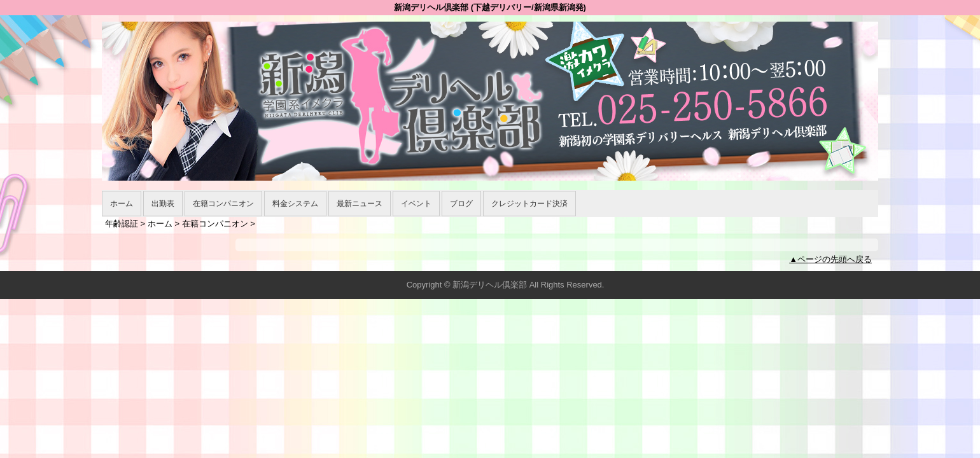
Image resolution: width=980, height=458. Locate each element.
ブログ (461, 204)
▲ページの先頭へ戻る (830, 259)
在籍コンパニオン (223, 204)
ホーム (122, 204)
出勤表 (163, 204)
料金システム (295, 204)
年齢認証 (122, 224)
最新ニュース (360, 204)
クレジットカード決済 (529, 204)
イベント (416, 204)
